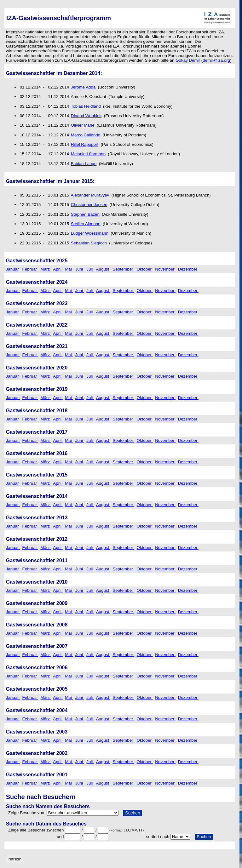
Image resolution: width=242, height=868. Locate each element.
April (58, 269)
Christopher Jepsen (89, 205)
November (165, 269)
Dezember (188, 269)
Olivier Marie (83, 125)
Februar (30, 269)
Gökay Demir (188, 60)
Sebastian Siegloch (89, 243)
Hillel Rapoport (85, 144)
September (123, 269)
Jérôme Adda (83, 87)
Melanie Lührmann (88, 154)
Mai (69, 269)
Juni (80, 269)
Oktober (145, 269)
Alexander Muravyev (90, 195)
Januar (13, 269)
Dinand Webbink (86, 116)
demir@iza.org (216, 60)
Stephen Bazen (85, 214)
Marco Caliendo (86, 135)
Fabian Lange (84, 164)
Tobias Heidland (86, 106)
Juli (90, 269)
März (46, 269)
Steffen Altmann (86, 224)
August (103, 269)
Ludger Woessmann (90, 233)
